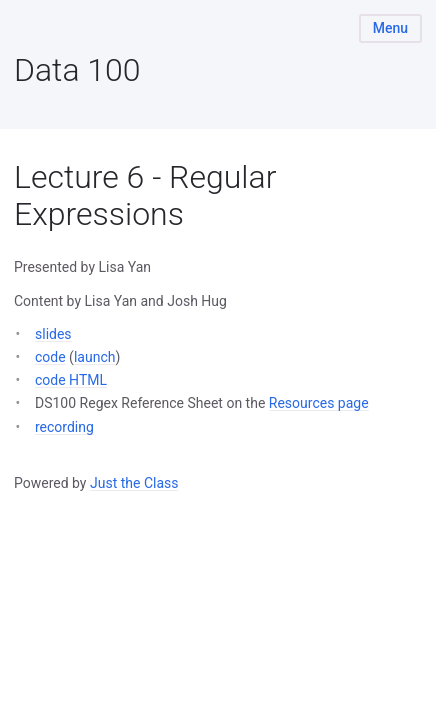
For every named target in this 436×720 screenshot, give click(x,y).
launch (95, 357)
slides (53, 334)
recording (64, 427)
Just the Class (134, 483)
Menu (390, 28)
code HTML (71, 380)
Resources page (319, 403)
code (50, 357)
